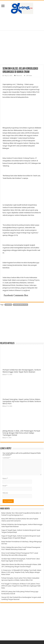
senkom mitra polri (21, 305)
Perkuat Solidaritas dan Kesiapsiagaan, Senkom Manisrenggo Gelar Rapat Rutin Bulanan (22, 371)
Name (5, 478)
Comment (6, 458)
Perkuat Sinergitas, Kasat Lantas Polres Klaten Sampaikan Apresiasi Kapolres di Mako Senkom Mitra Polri (22, 401)
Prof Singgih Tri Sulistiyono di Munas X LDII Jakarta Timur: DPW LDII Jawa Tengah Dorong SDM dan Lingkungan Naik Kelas (21, 586)
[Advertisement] (22, 22)
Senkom (8, 305)
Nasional (19, 76)
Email (5, 486)
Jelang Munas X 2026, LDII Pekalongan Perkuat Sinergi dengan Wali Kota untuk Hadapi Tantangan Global (21, 433)
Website (5, 493)
